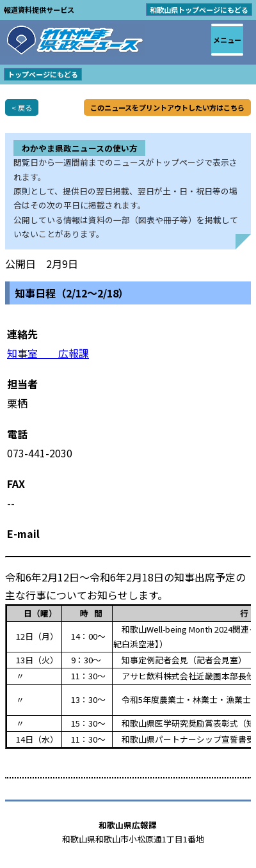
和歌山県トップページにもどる (199, 10)
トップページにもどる (43, 74)
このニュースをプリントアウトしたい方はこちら (167, 107)
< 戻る (22, 107)
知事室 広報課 (48, 353)
